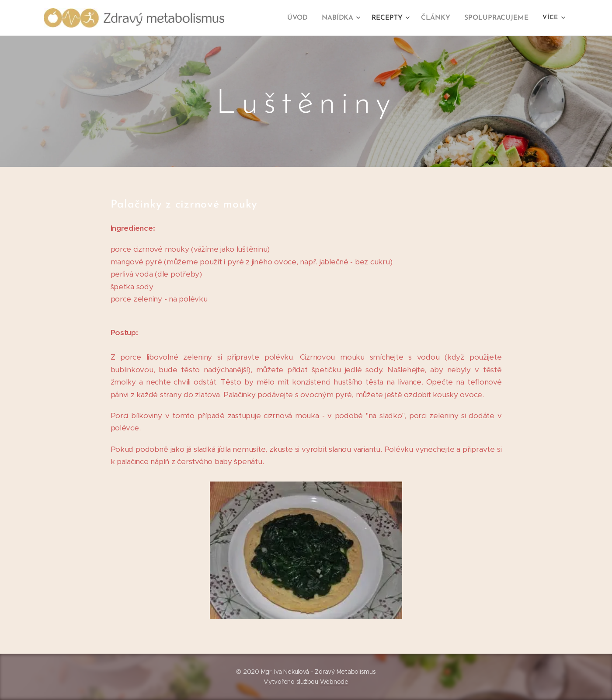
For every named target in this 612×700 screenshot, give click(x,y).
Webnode (334, 682)
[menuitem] (306, 18)
